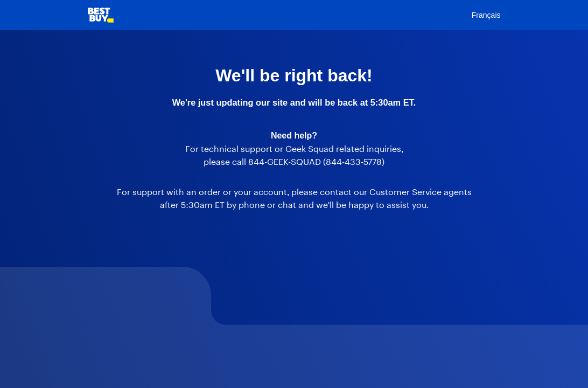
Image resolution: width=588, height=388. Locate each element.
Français (486, 15)
